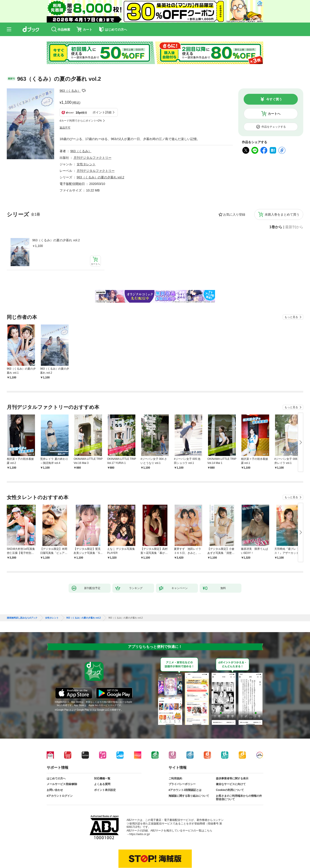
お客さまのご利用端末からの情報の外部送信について (239, 775)
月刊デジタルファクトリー (93, 135)
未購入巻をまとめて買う (282, 192)
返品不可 (65, 105)
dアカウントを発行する (139, 849)
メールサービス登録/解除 (62, 762)
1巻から (276, 205)
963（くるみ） (70, 91)
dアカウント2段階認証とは (185, 768)
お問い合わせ (55, 768)
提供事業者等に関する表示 (232, 756)
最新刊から (294, 205)
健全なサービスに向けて (231, 762)
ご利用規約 (175, 756)
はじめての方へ (56, 756)
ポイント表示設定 (105, 768)
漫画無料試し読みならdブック (22, 596)
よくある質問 (102, 762)
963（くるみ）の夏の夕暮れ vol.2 (56, 218)
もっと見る (291, 295)
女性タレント (86, 142)
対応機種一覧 (102, 756)
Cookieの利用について (230, 768)
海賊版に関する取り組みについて (189, 774)
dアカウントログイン (60, 774)
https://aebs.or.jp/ (140, 812)
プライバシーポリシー (182, 762)
